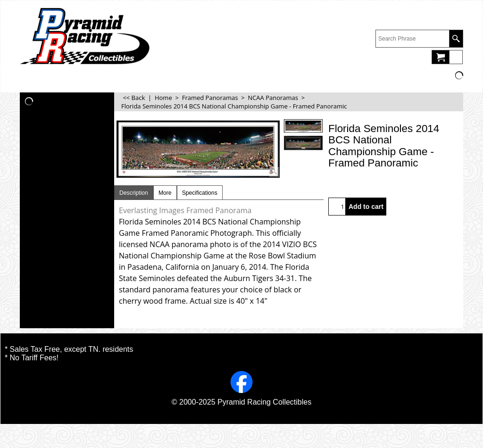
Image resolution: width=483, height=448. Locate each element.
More (165, 193)
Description (134, 193)
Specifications (200, 193)
